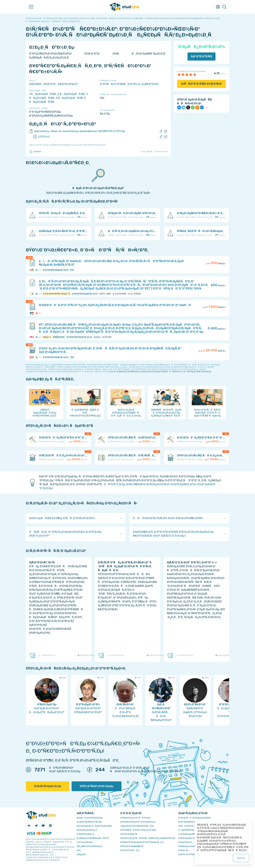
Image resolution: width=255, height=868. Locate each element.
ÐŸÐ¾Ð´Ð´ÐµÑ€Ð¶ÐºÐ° (132, 846)
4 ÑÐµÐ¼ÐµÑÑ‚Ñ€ (69, 98)
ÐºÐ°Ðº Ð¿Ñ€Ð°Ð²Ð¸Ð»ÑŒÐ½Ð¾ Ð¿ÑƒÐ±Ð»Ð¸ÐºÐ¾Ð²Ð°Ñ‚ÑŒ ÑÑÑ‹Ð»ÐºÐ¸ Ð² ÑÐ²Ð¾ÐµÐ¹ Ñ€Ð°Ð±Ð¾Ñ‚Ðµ (160, 372)
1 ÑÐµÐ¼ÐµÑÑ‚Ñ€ (43, 94)
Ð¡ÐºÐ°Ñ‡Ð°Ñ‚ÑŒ (202, 56)
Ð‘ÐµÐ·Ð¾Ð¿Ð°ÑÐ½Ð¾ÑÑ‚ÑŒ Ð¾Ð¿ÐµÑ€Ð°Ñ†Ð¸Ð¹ (148, 838)
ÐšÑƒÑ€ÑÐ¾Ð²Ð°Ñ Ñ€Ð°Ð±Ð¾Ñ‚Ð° (54, 84)
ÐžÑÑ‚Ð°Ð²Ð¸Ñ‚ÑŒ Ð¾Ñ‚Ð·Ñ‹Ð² (202, 84)
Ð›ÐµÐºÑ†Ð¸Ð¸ (185, 842)
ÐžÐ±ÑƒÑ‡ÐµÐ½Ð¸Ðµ (48, 786)
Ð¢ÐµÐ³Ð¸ (82, 854)
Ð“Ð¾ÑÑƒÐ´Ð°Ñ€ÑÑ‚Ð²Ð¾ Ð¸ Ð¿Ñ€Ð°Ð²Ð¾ (129, 84)
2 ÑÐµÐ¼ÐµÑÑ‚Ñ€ (71, 94)
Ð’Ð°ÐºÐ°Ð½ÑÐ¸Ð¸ (130, 850)
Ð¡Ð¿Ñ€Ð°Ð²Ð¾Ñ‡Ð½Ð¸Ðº (90, 846)
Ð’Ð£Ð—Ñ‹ (184, 850)
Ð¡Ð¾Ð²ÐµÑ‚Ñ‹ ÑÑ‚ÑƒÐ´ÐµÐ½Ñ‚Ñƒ (94, 826)
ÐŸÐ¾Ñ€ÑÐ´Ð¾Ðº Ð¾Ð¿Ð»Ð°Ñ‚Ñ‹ (138, 830)
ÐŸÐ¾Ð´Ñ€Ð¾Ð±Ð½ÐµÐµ (97, 786)
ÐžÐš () (241, 858)
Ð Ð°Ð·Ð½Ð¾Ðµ (85, 842)
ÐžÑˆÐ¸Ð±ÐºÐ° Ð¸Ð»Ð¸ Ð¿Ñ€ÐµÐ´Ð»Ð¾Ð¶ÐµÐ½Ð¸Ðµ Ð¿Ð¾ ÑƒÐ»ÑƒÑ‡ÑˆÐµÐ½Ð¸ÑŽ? (67, 145)
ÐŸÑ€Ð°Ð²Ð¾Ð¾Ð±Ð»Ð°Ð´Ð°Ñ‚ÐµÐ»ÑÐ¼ (142, 842)
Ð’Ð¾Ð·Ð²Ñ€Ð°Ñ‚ (129, 834)
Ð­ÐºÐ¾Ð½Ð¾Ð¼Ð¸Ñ (88, 830)
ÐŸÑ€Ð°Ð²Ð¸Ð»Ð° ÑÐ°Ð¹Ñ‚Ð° (136, 818)
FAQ (79, 850)
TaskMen (35, 152)
